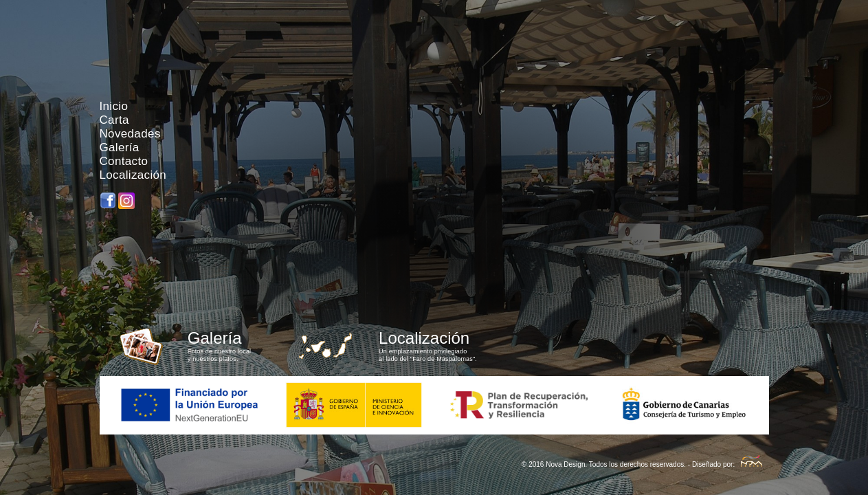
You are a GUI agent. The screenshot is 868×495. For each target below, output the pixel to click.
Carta (114, 120)
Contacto (124, 161)
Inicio (114, 106)
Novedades (130, 134)
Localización (133, 175)
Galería (120, 147)
